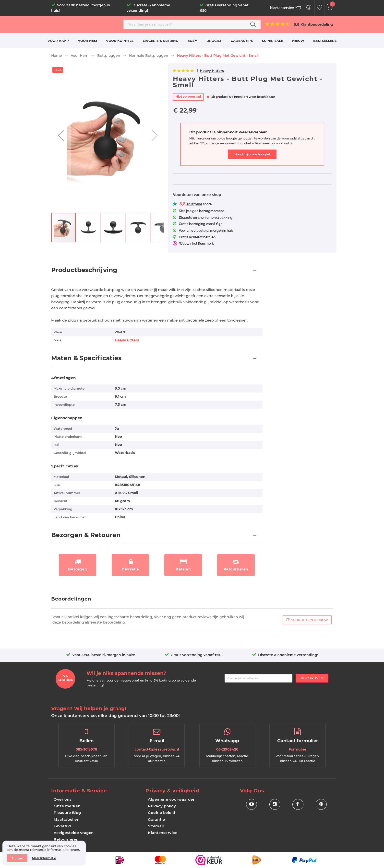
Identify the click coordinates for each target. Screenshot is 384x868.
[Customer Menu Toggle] (309, 8)
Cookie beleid (162, 813)
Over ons (63, 799)
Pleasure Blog (67, 813)
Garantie (156, 819)
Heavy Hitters (212, 71)
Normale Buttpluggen (149, 56)
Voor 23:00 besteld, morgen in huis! (104, 655)
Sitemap (156, 826)
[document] (44, 853)
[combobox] (192, 24)
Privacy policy (162, 806)
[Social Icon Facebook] (298, 804)
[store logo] (85, 24)
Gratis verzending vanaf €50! (197, 655)
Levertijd (62, 826)
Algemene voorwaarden (172, 799)
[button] (61, 135)
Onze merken (67, 806)
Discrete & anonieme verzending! (288, 655)
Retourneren (66, 839)
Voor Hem (80, 56)
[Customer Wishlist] (320, 8)
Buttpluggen (109, 56)
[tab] (157, 273)
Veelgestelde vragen (74, 833)
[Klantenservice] (286, 8)
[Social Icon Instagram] (275, 804)
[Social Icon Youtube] (251, 804)
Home (57, 56)
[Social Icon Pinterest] (321, 804)
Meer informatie (44, 858)
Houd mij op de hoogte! (252, 154)
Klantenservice (163, 833)
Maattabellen (66, 819)
